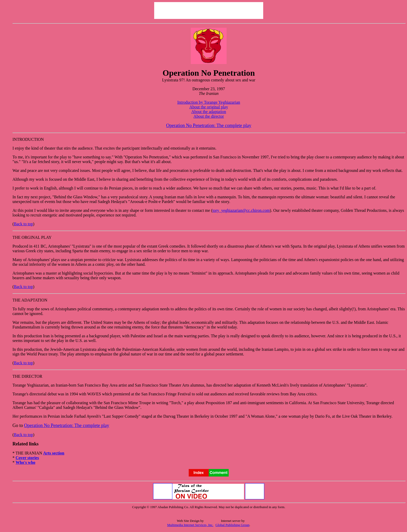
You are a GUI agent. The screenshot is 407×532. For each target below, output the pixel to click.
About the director (209, 116)
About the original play (209, 107)
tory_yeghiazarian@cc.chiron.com (241, 210)
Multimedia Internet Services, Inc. (190, 525)
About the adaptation (209, 112)
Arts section (54, 453)
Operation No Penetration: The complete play (209, 125)
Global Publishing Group (232, 525)
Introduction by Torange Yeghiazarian (209, 102)
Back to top (23, 224)
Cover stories (27, 458)
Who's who (25, 462)
